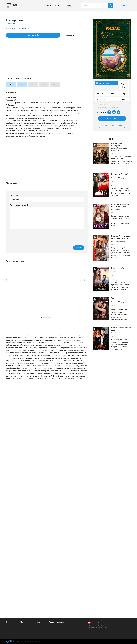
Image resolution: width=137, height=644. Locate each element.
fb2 (12, 85)
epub (39, 85)
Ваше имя (15, 195)
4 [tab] (47, 318)
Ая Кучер (115, 272)
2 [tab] (43, 318)
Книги (48, 5)
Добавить (76, 248)
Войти (125, 6)
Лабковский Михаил (13, 303)
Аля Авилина (116, 209)
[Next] (85, 280)
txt (26, 85)
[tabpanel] (16, 288)
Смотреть (14, 308)
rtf (53, 85)
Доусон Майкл (41, 303)
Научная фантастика (20, 29)
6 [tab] (50, 318)
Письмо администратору (112, 125)
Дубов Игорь (11, 24)
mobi (66, 85)
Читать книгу (112, 118)
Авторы (59, 5)
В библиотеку (39, 35)
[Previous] (6, 280)
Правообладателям (57, 622)
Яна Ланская (116, 333)
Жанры (70, 5)
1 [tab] (42, 318)
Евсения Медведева (119, 178)
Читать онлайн (16, 35)
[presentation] (26, 236)
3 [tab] (45, 318)
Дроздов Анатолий (73, 300)
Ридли (16, 5)
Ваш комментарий (19, 205)
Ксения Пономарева (119, 241)
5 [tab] (48, 318)
